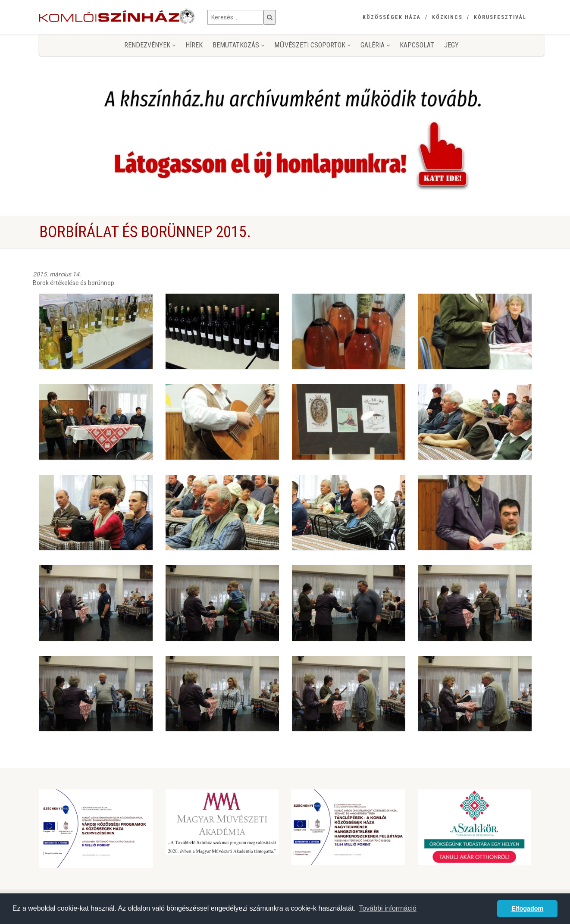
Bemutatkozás (238, 45)
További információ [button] (387, 908)
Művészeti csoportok (312, 45)
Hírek (194, 45)
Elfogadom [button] (527, 908)
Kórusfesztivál (500, 17)
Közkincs (447, 17)
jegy (451, 45)
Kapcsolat (417, 45)
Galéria (375, 45)
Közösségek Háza (392, 17)
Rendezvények (150, 45)
